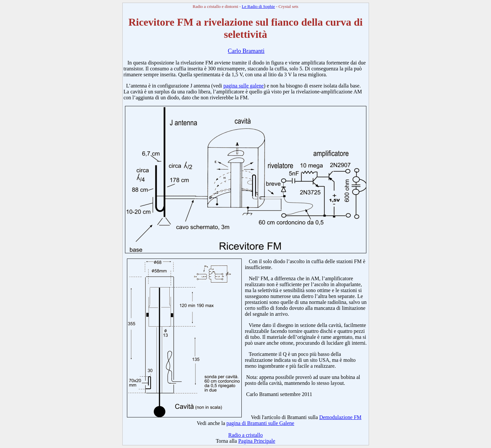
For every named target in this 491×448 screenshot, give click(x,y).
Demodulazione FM (340, 417)
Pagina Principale (257, 441)
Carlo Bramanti (246, 51)
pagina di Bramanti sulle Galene (260, 423)
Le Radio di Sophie (258, 6)
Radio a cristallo (245, 435)
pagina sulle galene (244, 86)
